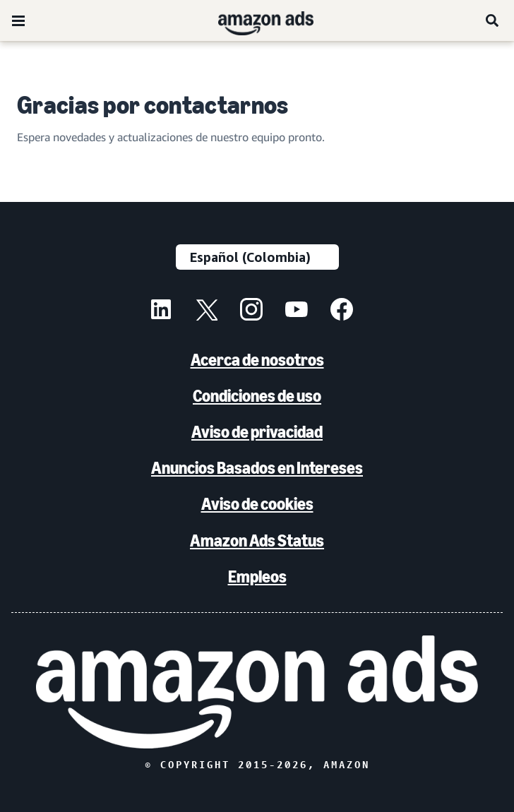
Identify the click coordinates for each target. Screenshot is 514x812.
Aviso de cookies (257, 504)
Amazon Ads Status (257, 541)
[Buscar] (493, 20)
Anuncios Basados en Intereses (257, 468)
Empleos (257, 577)
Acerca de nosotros (257, 360)
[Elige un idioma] (257, 257)
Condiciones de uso (257, 396)
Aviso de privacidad (257, 432)
